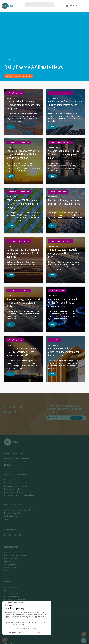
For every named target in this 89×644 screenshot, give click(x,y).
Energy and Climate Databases (16, 459)
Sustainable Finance (12, 593)
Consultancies (10, 590)
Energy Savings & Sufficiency (16, 486)
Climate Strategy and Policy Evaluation (19, 510)
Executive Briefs (11, 558)
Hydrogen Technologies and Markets (19, 495)
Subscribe (76, 420)
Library (13, 60)
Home (6, 60)
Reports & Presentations (14, 561)
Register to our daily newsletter (19, 76)
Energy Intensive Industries (15, 599)
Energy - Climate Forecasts (15, 462)
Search (50, 5)
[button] (71, 6)
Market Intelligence (12, 465)
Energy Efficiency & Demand (15, 483)
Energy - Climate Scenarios (15, 513)
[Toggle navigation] (85, 6)
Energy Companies (12, 587)
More (11, 128)
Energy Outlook (10, 564)
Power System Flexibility (14, 492)
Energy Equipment (12, 596)
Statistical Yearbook (12, 568)
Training (7, 519)
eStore (7, 571)
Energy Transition (11, 480)
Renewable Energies (12, 489)
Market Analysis (10, 516)
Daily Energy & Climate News (16, 555)
